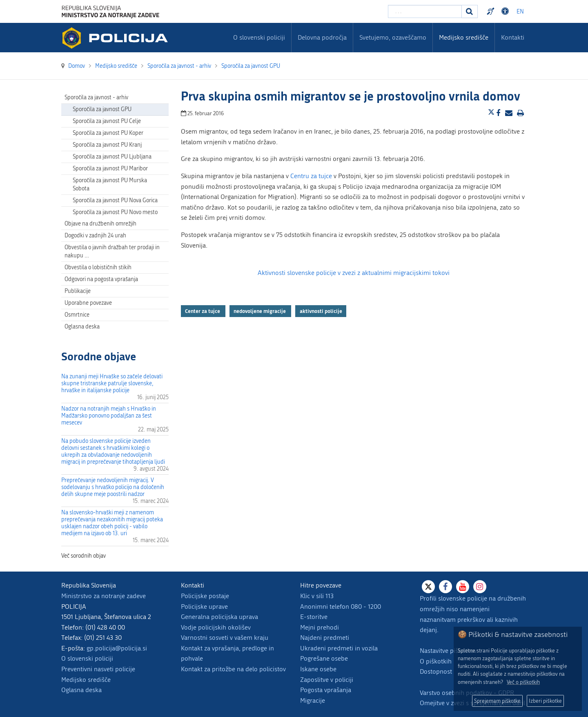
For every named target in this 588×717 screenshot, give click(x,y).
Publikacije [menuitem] (78, 291)
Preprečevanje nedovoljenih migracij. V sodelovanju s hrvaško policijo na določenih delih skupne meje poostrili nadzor (113, 487)
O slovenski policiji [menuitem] (259, 37)
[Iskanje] (470, 11)
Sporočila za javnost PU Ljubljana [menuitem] (112, 157)
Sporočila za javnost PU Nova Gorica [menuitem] (115, 200)
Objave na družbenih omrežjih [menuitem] (100, 224)
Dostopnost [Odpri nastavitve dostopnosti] (506, 11)
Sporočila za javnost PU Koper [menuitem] (108, 133)
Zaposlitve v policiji (327, 680)
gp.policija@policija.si (117, 648)
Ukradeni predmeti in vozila (339, 648)
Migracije (313, 700)
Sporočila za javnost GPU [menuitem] (102, 109)
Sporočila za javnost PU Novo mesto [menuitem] (115, 212)
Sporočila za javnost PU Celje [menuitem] (107, 121)
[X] (428, 587)
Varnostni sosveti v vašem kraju (225, 638)
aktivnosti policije (321, 311)
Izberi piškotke (545, 701)
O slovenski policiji (87, 658)
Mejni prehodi (320, 627)
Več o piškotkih (523, 682)
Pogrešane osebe (324, 658)
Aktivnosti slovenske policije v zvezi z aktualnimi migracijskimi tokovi (354, 273)
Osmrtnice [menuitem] (77, 315)
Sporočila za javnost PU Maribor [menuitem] (110, 169)
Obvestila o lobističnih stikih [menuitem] (98, 267)
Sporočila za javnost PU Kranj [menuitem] (107, 145)
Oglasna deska (82, 327)
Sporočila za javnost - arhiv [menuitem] (96, 97)
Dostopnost (436, 671)
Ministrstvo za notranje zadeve (104, 596)
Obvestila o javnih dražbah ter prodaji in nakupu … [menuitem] (112, 251)
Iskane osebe (318, 669)
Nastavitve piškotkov (448, 651)
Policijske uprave (204, 606)
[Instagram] (480, 587)
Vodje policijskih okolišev (216, 627)
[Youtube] (463, 587)
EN (520, 12)
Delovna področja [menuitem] (322, 37)
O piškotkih (436, 661)
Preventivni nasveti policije (98, 669)
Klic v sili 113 (317, 596)
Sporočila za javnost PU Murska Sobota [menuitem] (110, 184)
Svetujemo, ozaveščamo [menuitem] (393, 37)
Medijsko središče (86, 680)
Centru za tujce (311, 176)
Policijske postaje (205, 596)
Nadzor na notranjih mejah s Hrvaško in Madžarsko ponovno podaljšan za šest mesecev (109, 416)
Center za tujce (203, 311)
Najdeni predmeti (325, 638)
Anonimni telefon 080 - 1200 (341, 606)
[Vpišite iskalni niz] (425, 11)
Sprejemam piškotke (497, 701)
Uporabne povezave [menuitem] (88, 303)
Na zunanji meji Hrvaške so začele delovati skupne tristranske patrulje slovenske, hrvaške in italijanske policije (112, 383)
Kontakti (513, 37)
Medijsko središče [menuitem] (464, 37)
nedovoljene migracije (260, 311)
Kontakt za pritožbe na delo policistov (233, 669)
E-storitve (314, 617)
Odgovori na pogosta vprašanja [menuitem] (101, 279)
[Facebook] (445, 587)
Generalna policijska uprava (219, 617)
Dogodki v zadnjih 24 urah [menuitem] (95, 236)
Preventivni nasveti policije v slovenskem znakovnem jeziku (492, 11)
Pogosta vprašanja (326, 690)
